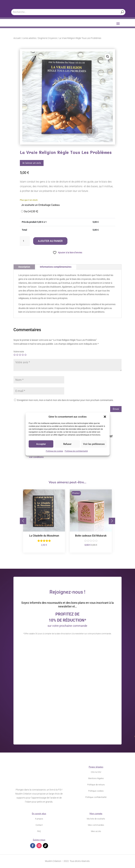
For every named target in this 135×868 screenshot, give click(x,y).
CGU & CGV (96, 772)
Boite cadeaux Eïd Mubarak (91, 536)
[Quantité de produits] (25, 241)
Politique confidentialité (96, 797)
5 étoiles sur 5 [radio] (25, 355)
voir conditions (36, 457)
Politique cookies (96, 791)
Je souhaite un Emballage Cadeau (40, 205)
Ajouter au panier (50, 241)
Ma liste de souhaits (96, 819)
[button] (105, 417)
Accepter (41, 444)
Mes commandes (96, 825)
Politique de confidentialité (76, 451)
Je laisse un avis (32, 163)
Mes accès (96, 831)
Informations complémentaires (56, 267)
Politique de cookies (54, 451)
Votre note (19, 352)
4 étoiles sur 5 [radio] (23, 355)
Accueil (17, 38)
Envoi (116, 409)
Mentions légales (96, 778)
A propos (39, 819)
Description (24, 267)
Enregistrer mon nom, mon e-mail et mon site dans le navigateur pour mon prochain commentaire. (65, 400)
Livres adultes (29, 38)
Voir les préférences (94, 444)
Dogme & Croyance (47, 38)
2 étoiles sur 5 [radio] (17, 355)
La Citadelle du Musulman (44, 536)
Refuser (67, 444)
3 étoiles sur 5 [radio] (20, 355)
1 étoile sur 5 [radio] (15, 355)
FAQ (39, 831)
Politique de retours (96, 785)
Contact (39, 825)
